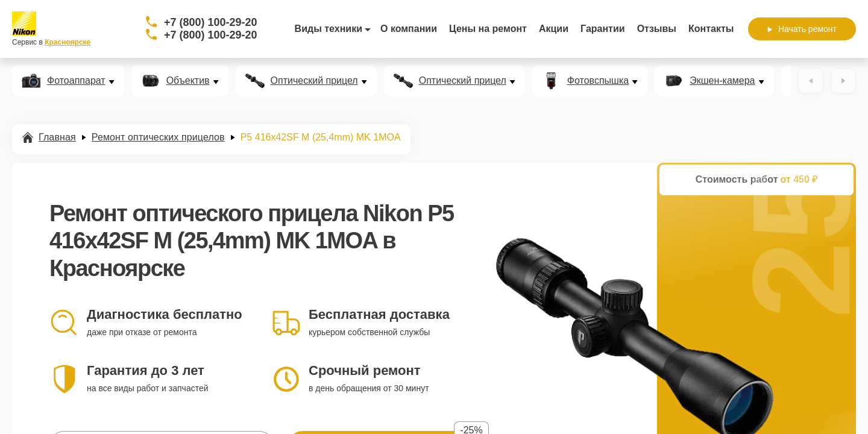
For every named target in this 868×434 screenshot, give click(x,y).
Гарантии (603, 29)
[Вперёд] (843, 81)
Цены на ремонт (488, 29)
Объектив (188, 81)
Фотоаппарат (76, 81)
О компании (409, 29)
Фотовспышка (598, 81)
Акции (554, 29)
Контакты (711, 29)
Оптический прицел (314, 81)
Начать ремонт (802, 29)
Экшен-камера (722, 81)
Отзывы (657, 29)
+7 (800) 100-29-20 (211, 22)
